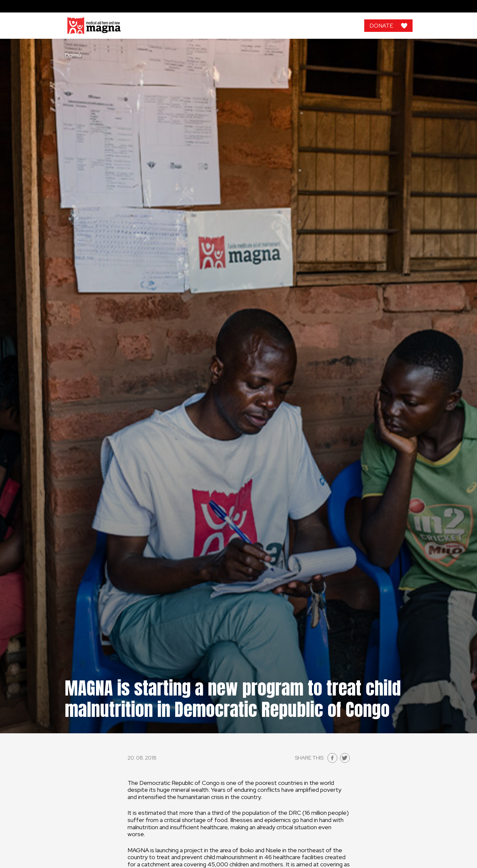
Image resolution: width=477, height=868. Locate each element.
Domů (73, 55)
